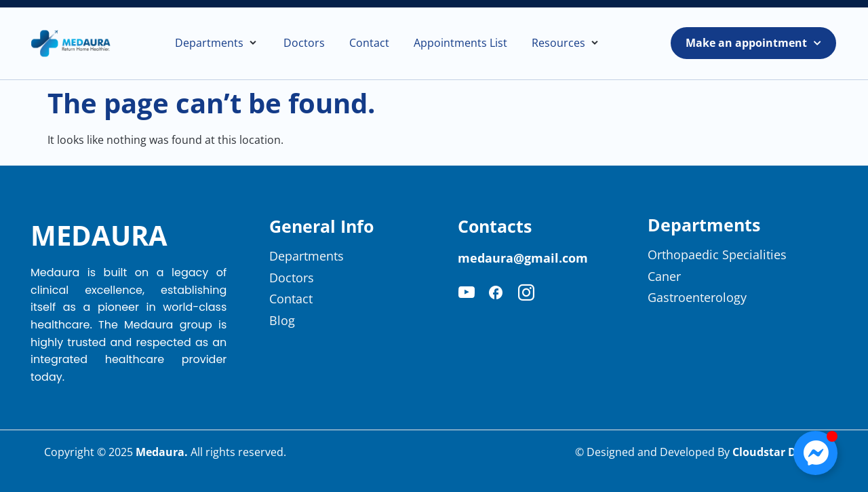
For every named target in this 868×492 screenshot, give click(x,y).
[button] (217, 43)
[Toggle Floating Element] (815, 453)
